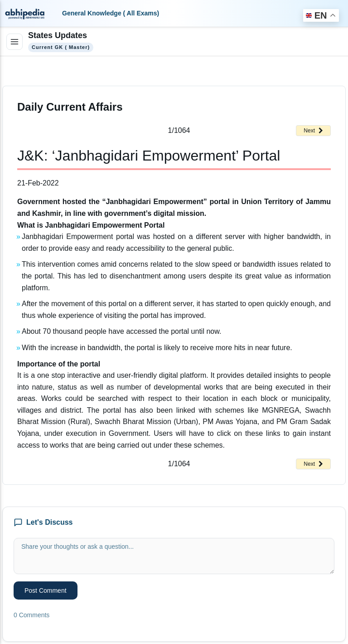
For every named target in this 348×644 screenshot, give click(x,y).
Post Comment (46, 590)
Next (313, 131)
